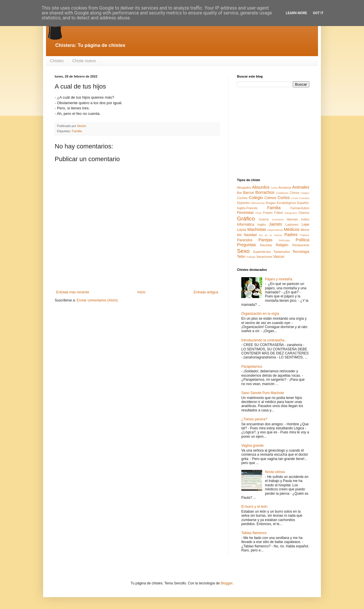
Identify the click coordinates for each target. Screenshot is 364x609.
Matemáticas (275, 230)
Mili (239, 235)
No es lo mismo (271, 235)
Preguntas (247, 245)
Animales (301, 187)
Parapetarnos (252, 367)
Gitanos (304, 213)
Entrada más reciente (73, 292)
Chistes (57, 61)
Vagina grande (252, 446)
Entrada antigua (206, 292)
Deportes (243, 203)
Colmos (270, 198)
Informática (246, 225)
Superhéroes (262, 252)
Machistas (257, 229)
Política (303, 240)
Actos (274, 188)
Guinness (278, 219)
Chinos (295, 193)
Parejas (265, 240)
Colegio (256, 198)
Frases (268, 213)
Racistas (266, 245)
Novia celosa (275, 472)
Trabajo (251, 257)
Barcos (248, 193)
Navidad (250, 235)
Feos (259, 213)
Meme (305, 230)
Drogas (271, 203)
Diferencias (258, 203)
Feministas (245, 213)
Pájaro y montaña (279, 279)
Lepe (305, 225)
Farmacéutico (300, 208)
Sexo (243, 251)
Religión (282, 245)
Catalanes (282, 193)
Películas (284, 240)
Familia (77, 131)
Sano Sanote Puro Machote (263, 393)
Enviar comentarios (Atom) (97, 300)
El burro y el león (254, 507)
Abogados (244, 187)
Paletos (305, 235)
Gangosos (291, 213)
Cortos (284, 198)
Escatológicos (286, 203)
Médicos (292, 229)
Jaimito (275, 224)
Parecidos (245, 240)
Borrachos (265, 192)
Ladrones (292, 225)
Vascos (279, 257)
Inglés (261, 225)
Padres (291, 235)
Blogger (227, 583)
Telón (241, 257)
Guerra (264, 219)
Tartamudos (282, 252)
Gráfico (246, 219)
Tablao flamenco (254, 533)
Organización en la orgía (260, 314)
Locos (242, 230)
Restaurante (301, 245)
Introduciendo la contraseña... (264, 340)
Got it (318, 13)
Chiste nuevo (84, 61)
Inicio (141, 292)
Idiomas (292, 219)
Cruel (295, 198)
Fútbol (279, 213)
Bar (239, 193)
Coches (242, 198)
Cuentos (304, 198)
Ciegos (305, 193)
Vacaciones (264, 257)
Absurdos (261, 187)
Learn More (297, 13)
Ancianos (285, 187)
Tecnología (301, 252)
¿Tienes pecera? (254, 419)
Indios (305, 219)
